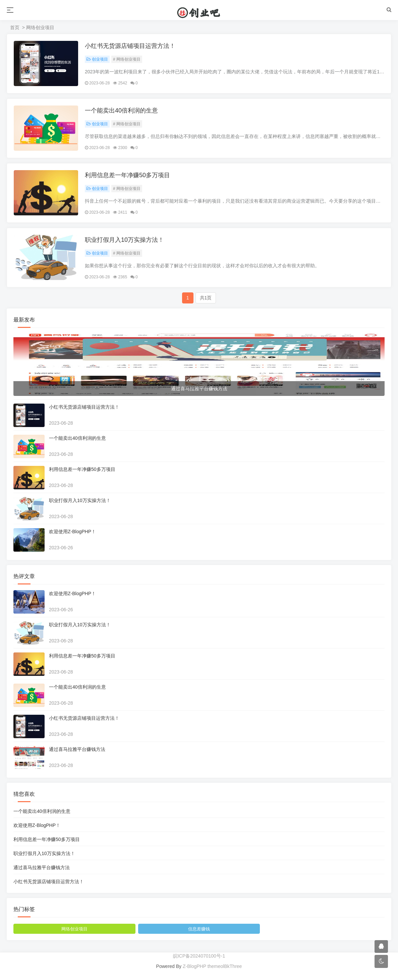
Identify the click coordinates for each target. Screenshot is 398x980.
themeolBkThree (225, 966)
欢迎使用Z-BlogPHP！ (72, 532)
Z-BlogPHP (194, 966)
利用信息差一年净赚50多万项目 (127, 175)
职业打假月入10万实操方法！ (124, 240)
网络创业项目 (74, 929)
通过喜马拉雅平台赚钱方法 (77, 749)
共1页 (206, 298)
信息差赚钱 (199, 929)
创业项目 (97, 59)
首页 (15, 27)
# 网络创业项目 (127, 59)
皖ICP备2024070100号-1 (199, 956)
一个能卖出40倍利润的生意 (121, 111)
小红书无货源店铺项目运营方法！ (130, 46)
